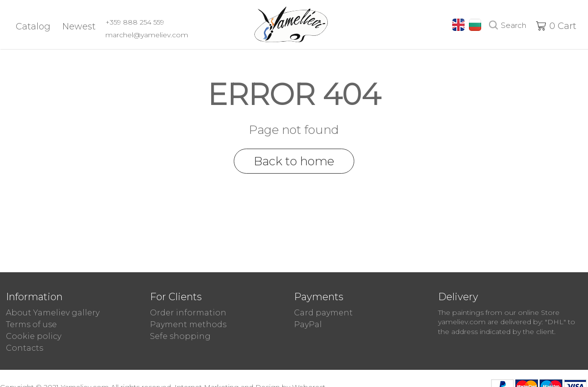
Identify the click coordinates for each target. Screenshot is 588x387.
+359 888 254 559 (135, 22)
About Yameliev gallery (53, 313)
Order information (188, 313)
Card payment (323, 313)
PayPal (308, 324)
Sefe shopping (180, 336)
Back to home (294, 161)
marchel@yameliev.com (147, 35)
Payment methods (188, 324)
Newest (79, 26)
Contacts (24, 348)
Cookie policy (34, 336)
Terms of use (31, 324)
